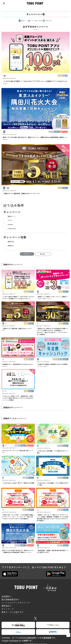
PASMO (10, 224)
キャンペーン (13, 561)
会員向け (11, 246)
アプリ (10, 220)
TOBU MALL (12, 228)
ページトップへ (68, 635)
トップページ (5, 561)
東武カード (11, 216)
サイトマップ (10, 612)
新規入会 (11, 242)
